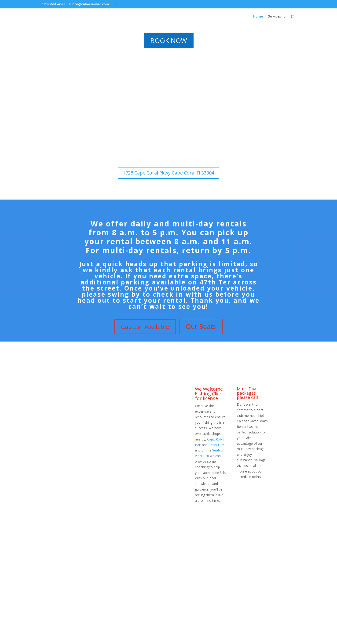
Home (258, 17)
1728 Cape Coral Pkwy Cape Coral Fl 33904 (168, 173)
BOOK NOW (169, 40)
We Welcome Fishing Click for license (209, 394)
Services (274, 17)
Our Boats (201, 326)
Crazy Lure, (217, 445)
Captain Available (145, 327)
